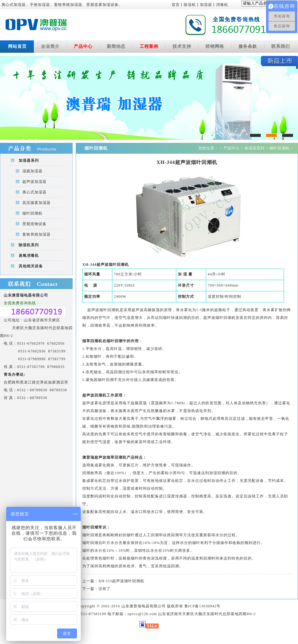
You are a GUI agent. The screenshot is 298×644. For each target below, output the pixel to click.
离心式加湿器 (34, 192)
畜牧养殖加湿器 (36, 234)
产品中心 (83, 46)
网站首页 (17, 46)
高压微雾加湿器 (36, 203)
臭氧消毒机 (29, 256)
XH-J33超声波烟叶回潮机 (121, 581)
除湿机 (190, 5)
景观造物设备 (34, 224)
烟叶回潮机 (32, 213)
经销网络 (215, 46)
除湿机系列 (29, 245)
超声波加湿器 (34, 182)
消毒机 (222, 5)
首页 (176, 5)
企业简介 (50, 46)
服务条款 (248, 46)
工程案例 (149, 46)
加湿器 (206, 5)
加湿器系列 (29, 161)
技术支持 (182, 46)
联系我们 (281, 46)
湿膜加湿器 (32, 171)
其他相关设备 (31, 266)
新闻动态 (116, 46)
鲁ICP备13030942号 (203, 606)
